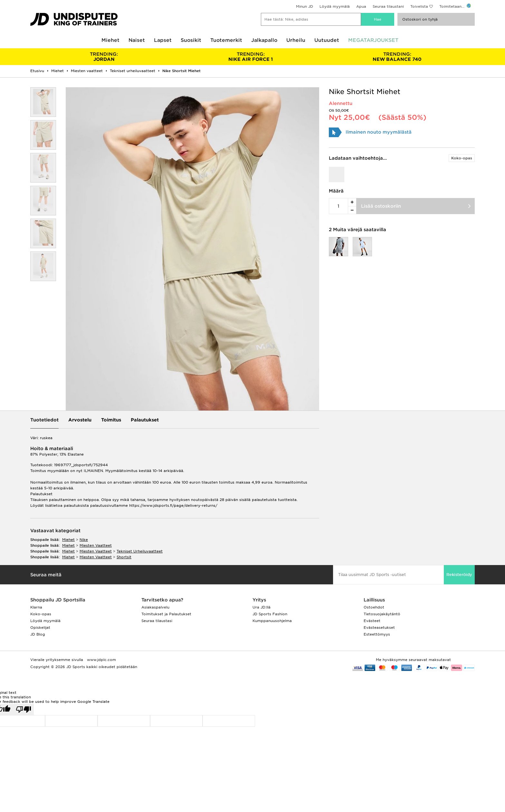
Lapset (163, 40)
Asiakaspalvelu (155, 607)
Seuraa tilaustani (388, 6)
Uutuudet (327, 40)
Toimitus (111, 420)
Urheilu (296, 40)
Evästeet (372, 621)
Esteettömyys (377, 634)
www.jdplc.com (101, 660)
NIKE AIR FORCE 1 (250, 57)
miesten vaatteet (96, 545)
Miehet (110, 40)
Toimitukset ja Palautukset (166, 614)
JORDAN (104, 57)
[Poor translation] (24, 709)
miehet (68, 540)
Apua (361, 6)
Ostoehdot (374, 607)
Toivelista (419, 6)
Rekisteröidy (459, 575)
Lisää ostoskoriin (381, 206)
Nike (84, 540)
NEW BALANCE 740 (397, 57)
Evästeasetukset (379, 628)
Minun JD (305, 6)
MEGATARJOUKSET (373, 40)
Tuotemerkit (226, 40)
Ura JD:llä (262, 607)
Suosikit (191, 40)
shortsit (124, 557)
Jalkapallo (264, 40)
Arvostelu (80, 420)
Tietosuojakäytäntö (382, 614)
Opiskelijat (40, 628)
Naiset (137, 40)
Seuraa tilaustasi (157, 621)
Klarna (36, 607)
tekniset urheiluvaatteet (140, 551)
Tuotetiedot (44, 420)
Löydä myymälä (335, 6)
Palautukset (145, 420)
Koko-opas (462, 158)
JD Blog (38, 634)
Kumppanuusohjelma (272, 621)
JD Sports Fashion (270, 614)
